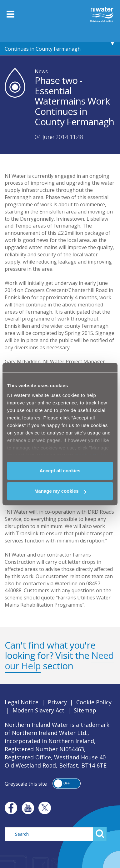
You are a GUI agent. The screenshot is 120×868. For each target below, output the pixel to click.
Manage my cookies (60, 491)
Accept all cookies (60, 471)
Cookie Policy (94, 702)
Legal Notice (22, 702)
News (41, 71)
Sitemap (85, 710)
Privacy (57, 702)
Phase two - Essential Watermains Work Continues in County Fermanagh (51, 43)
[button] (67, 783)
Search (100, 834)
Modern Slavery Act (38, 710)
